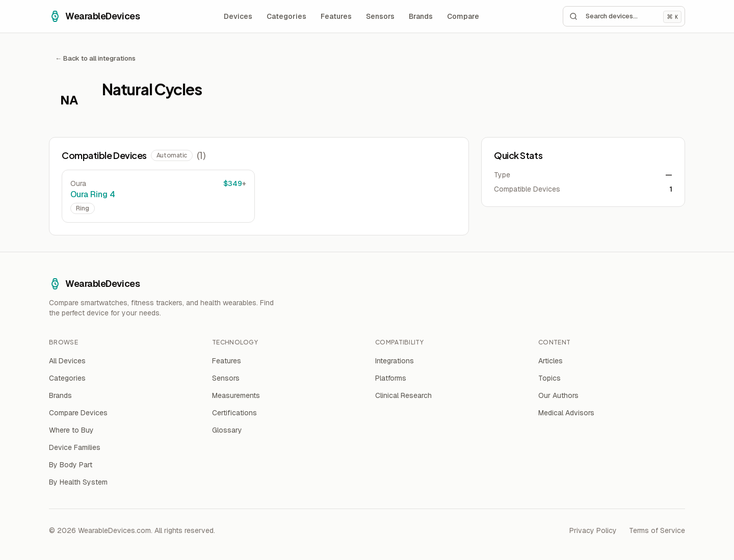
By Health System (78, 482)
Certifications (234, 413)
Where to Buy (71, 430)
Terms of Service (657, 530)
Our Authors (558, 395)
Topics (549, 378)
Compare (463, 16)
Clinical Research (403, 395)
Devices (238, 16)
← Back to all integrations (95, 58)
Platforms (391, 378)
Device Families (75, 447)
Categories (286, 16)
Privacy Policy (593, 530)
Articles (550, 361)
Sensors (380, 16)
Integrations (395, 361)
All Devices (67, 361)
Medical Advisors (566, 413)
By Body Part (71, 465)
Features (336, 16)
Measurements (236, 395)
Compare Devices (78, 413)
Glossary (227, 430)
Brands (421, 16)
